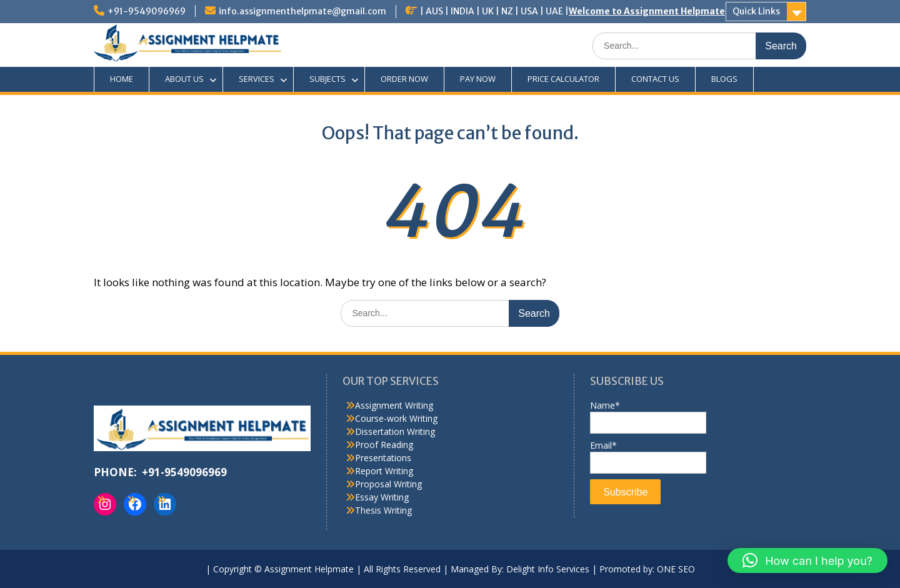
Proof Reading (384, 445)
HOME (122, 79)
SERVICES (257, 79)
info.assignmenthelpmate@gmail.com (302, 11)
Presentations (383, 458)
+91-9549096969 (147, 11)
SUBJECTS (327, 79)
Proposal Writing (388, 484)
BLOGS (724, 79)
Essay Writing (382, 497)
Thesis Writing (383, 510)
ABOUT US (184, 79)
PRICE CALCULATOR (563, 79)
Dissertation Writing (395, 431)
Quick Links (756, 11)
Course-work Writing (396, 418)
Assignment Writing (394, 405)
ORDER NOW (404, 79)
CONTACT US (655, 79)
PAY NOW (478, 79)
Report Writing (384, 471)
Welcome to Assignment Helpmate (647, 11)
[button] (807, 561)
